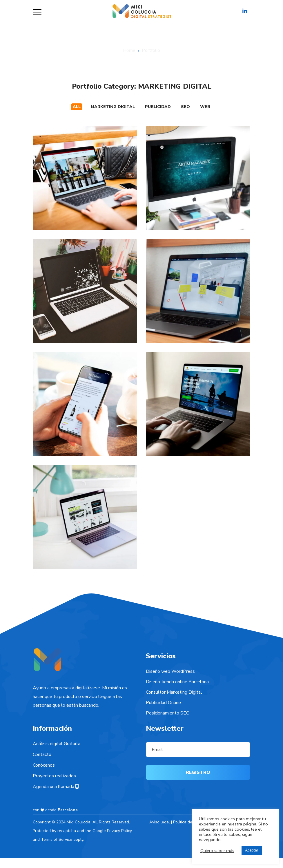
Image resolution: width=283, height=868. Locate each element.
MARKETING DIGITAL (113, 107)
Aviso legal (160, 822)
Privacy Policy (119, 831)
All (77, 107)
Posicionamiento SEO (168, 713)
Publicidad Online (163, 703)
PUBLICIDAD (158, 107)
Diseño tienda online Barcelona (177, 682)
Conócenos (44, 765)
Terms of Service (57, 839)
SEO (185, 107)
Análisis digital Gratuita (57, 744)
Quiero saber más (217, 851)
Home (129, 50)
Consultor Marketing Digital (174, 692)
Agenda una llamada (56, 787)
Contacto (42, 754)
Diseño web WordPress (170, 671)
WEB (205, 107)
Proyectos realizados (54, 776)
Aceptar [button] (252, 850)
